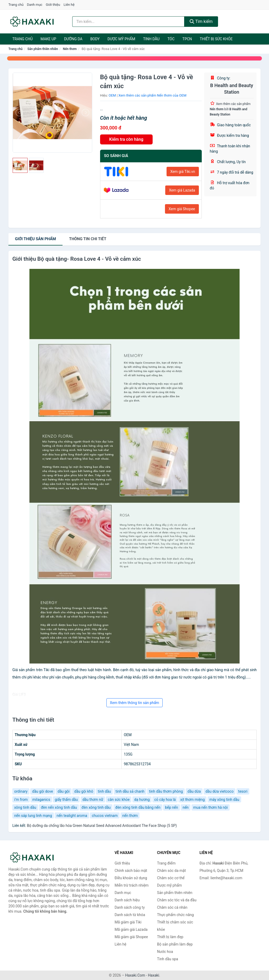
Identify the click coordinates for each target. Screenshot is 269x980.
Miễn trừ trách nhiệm (131, 885)
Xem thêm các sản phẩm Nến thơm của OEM (152, 95)
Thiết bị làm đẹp (170, 937)
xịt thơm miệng (192, 800)
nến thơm (130, 816)
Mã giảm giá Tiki (128, 922)
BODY (95, 39)
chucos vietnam (105, 816)
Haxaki (154, 975)
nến (186, 807)
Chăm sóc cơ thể (171, 878)
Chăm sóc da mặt (172, 871)
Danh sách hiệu (127, 900)
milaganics (41, 800)
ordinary (21, 791)
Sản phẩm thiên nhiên (43, 49)
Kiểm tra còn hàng (126, 139)
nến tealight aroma (72, 816)
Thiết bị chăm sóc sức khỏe (175, 926)
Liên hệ (69, 5)
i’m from (21, 800)
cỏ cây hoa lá (165, 800)
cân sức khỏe (119, 800)
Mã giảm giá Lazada (131, 929)
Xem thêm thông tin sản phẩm (134, 703)
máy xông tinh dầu (224, 800)
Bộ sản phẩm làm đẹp (175, 944)
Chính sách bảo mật (131, 871)
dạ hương (142, 800)
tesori (243, 791)
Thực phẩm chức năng (175, 915)
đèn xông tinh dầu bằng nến (138, 807)
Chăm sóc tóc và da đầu (177, 900)
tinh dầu (104, 791)
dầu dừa (194, 791)
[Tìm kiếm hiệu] (128, 22)
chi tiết (88, 239)
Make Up (48, 39)
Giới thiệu (53, 5)
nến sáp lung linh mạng (33, 816)
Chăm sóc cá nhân (172, 907)
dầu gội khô (84, 791)
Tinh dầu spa (168, 959)
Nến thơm (70, 49)
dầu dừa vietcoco (219, 791)
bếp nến (172, 807)
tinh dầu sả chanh (130, 791)
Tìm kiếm (201, 21)
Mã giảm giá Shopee (131, 937)
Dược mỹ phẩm (121, 39)
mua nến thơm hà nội (211, 807)
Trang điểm (166, 863)
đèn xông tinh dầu (96, 807)
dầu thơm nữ (93, 800)
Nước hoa (165, 952)
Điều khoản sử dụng (131, 878)
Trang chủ (16, 5)
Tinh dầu (151, 39)
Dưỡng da (73, 39)
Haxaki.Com (135, 975)
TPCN (187, 39)
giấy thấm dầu (66, 800)
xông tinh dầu (25, 807)
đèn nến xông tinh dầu (59, 807)
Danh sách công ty (130, 907)
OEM (112, 95)
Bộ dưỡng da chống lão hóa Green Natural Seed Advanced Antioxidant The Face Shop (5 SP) (102, 826)
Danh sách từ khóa (130, 915)
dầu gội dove (42, 791)
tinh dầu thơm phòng (166, 791)
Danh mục (35, 5)
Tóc (171, 39)
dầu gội (64, 791)
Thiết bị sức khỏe (216, 39)
